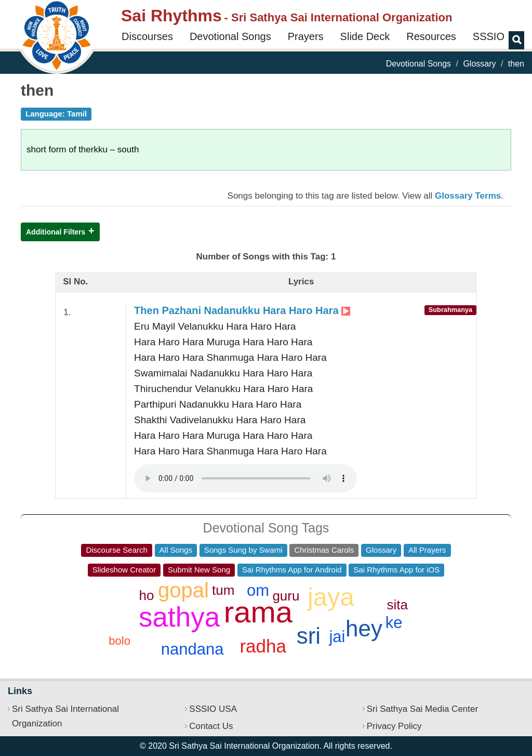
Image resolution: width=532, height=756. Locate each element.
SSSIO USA (213, 709)
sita (397, 605)
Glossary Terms (468, 196)
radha (263, 646)
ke (394, 623)
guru (286, 596)
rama (258, 612)
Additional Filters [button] (56, 232)
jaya (331, 597)
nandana (192, 649)
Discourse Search (116, 550)
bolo (119, 641)
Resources (431, 36)
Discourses (147, 36)
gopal (183, 590)
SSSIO (489, 36)
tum (223, 590)
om (258, 590)
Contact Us (211, 726)
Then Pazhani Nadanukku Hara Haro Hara (242, 310)
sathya (179, 617)
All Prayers (427, 550)
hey (364, 628)
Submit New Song (199, 570)
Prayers (306, 36)
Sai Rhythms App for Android (292, 570)
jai (337, 637)
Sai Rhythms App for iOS (396, 570)
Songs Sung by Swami (243, 550)
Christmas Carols (324, 550)
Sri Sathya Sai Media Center (423, 709)
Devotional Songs (230, 36)
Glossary (479, 64)
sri (309, 636)
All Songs (176, 550)
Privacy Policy (394, 726)
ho (146, 595)
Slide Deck (365, 36)
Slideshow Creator (124, 570)
